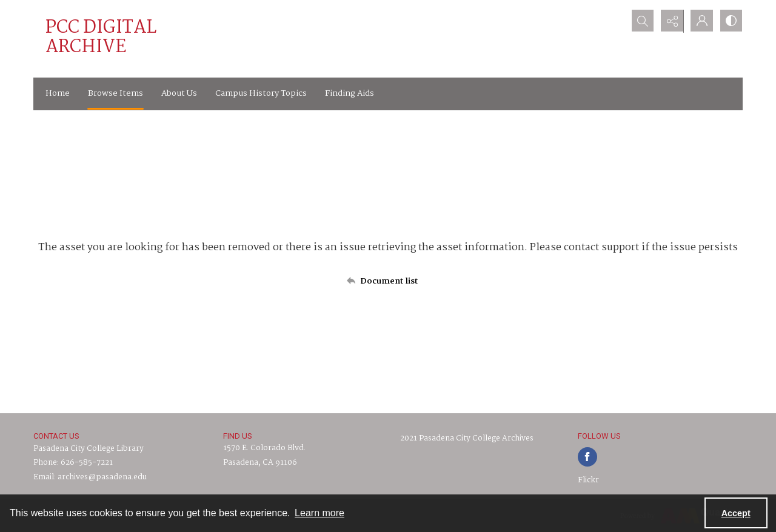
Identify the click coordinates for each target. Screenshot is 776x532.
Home (58, 93)
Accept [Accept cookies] (736, 513)
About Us (179, 93)
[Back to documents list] (388, 281)
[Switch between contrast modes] (731, 21)
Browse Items (115, 93)
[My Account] (700, 21)
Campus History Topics (261, 93)
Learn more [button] (319, 513)
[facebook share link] (587, 457)
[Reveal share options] (670, 21)
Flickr (588, 480)
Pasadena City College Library (89, 449)
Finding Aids (350, 93)
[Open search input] (640, 21)
